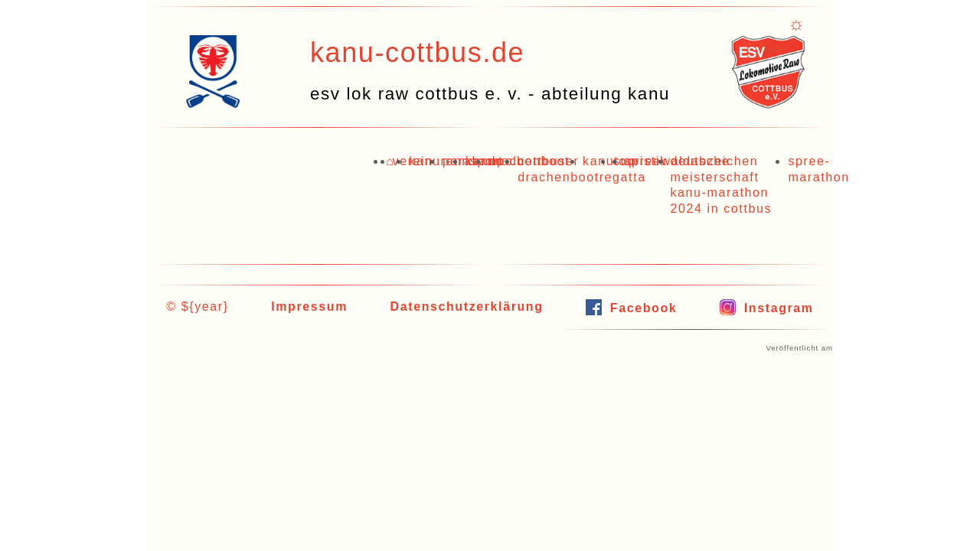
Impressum (309, 306)
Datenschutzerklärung (467, 306)
